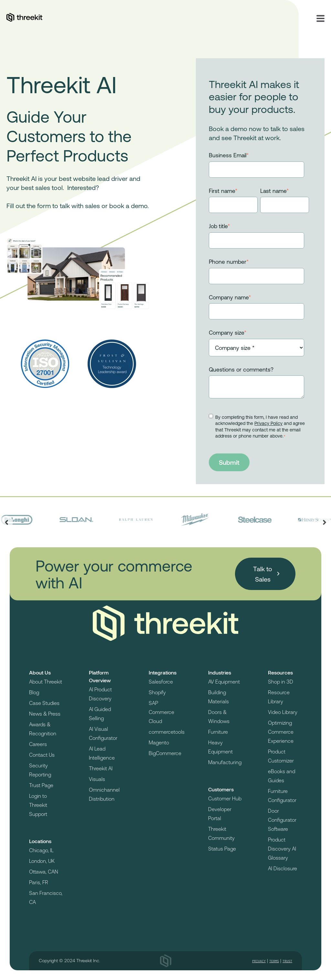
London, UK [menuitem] (42, 861)
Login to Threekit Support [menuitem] (38, 805)
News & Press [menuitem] (45, 713)
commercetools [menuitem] (167, 732)
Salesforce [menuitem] (161, 681)
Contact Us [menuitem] (42, 755)
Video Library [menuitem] (283, 712)
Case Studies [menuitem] (44, 703)
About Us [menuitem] (40, 672)
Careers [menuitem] (38, 744)
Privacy (259, 961)
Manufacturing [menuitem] (225, 762)
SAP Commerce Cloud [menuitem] (161, 712)
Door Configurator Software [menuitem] (282, 820)
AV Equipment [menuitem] (224, 681)
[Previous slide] (6, 522)
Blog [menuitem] (34, 692)
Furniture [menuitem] (218, 732)
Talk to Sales (263, 574)
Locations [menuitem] (40, 841)
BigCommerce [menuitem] (165, 753)
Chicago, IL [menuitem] (41, 850)
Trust (287, 961)
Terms (274, 961)
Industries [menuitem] (220, 672)
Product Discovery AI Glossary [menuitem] (282, 848)
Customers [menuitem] (221, 789)
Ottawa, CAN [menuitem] (44, 871)
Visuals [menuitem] (97, 779)
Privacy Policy (268, 423)
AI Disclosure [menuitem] (283, 868)
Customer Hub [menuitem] (225, 798)
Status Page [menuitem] (222, 848)
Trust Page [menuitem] (41, 785)
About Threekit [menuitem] (46, 681)
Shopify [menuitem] (157, 692)
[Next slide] (325, 522)
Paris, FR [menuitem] (39, 882)
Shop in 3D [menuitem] (281, 681)
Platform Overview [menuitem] (100, 676)
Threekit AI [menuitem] (101, 768)
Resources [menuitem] (280, 672)
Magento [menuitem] (159, 742)
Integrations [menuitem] (163, 672)
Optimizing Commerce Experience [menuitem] (281, 732)
